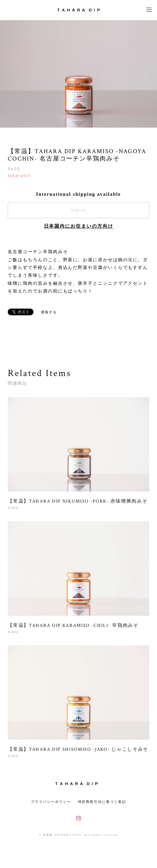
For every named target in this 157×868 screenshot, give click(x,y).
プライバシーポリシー (51, 802)
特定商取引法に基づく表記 (102, 802)
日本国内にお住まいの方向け (79, 226)
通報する (49, 312)
